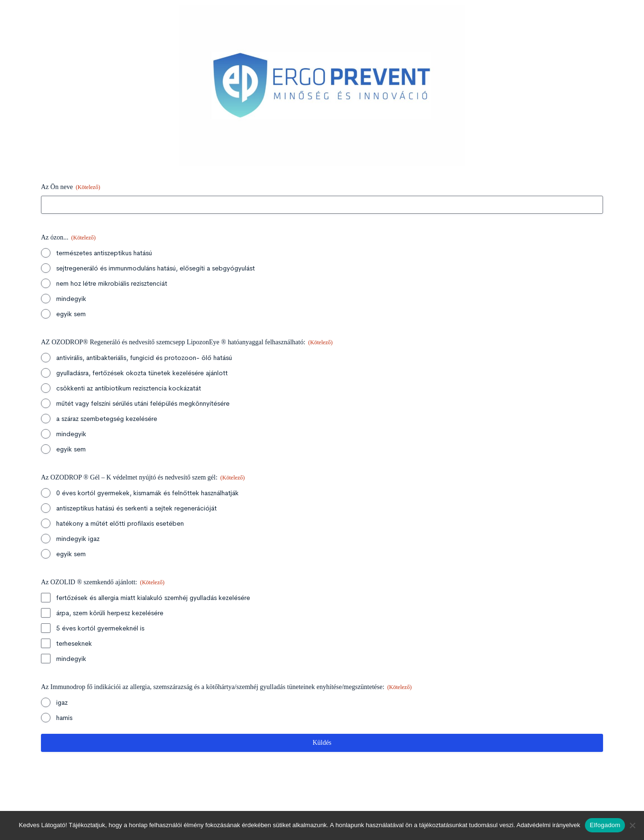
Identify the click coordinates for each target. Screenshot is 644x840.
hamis (64, 718)
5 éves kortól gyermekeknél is (100, 628)
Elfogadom (605, 825)
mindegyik (71, 299)
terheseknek (74, 643)
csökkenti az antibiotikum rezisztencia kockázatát (129, 388)
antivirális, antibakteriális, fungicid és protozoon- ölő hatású (144, 358)
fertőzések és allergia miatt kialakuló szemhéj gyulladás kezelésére (153, 598)
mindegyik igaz (78, 539)
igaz (62, 702)
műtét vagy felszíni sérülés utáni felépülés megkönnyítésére (143, 403)
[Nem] (632, 825)
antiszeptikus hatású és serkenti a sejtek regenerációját (136, 508)
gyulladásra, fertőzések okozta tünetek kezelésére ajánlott (142, 373)
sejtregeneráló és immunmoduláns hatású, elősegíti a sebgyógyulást (156, 268)
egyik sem (71, 314)
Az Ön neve (70, 187)
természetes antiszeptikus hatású (104, 253)
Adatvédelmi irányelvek (548, 825)
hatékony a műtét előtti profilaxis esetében (120, 523)
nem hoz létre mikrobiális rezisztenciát (112, 283)
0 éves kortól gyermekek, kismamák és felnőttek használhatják (147, 493)
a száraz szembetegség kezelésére (107, 419)
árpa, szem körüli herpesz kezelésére (110, 613)
